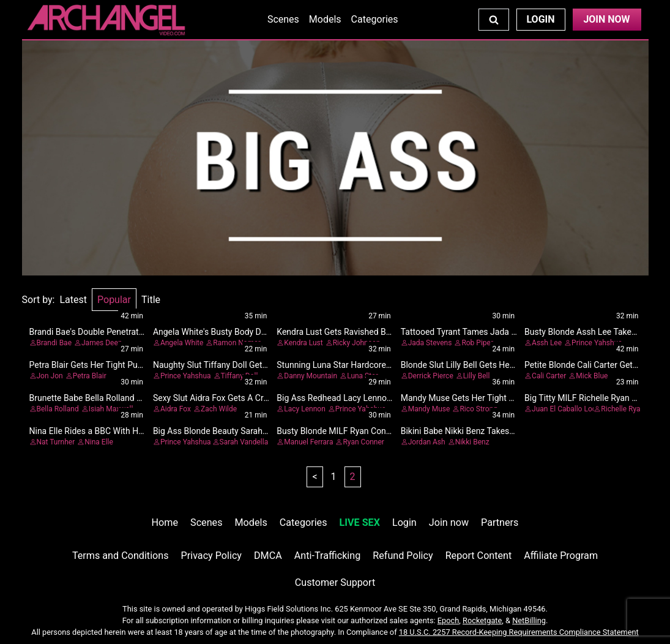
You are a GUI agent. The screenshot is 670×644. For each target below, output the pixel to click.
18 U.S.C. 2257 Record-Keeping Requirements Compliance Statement (519, 632)
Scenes (283, 19)
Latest (73, 300)
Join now (449, 522)
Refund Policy (403, 556)
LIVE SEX (360, 522)
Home (165, 522)
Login (540, 19)
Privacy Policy (211, 556)
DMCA (268, 556)
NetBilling (529, 620)
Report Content (479, 556)
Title (151, 300)
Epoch (449, 620)
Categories (375, 19)
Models (325, 19)
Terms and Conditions (121, 556)
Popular (114, 300)
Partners (500, 522)
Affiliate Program (561, 556)
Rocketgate (482, 620)
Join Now (606, 19)
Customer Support (335, 582)
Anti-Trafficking (328, 556)
